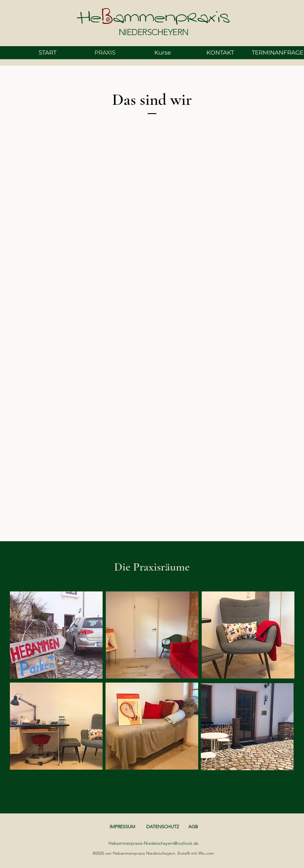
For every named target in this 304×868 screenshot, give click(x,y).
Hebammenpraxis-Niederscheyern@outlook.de (153, 843)
